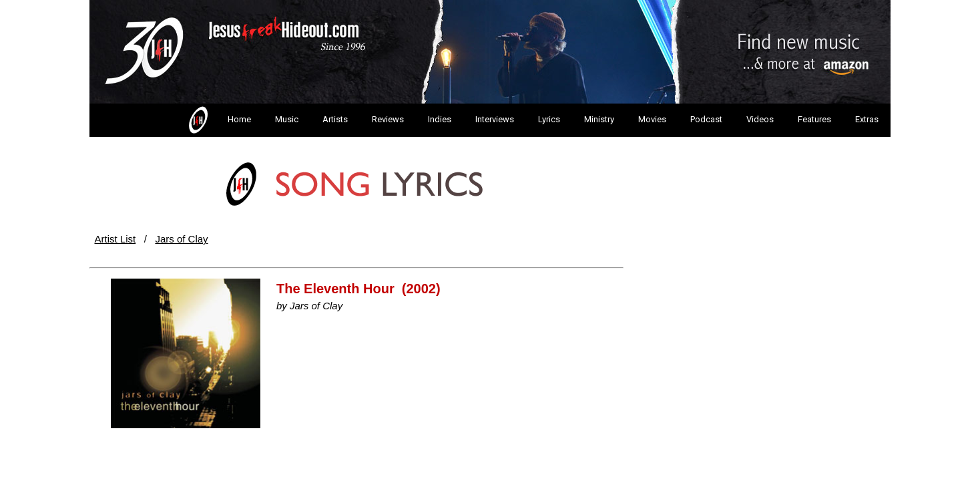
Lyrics (549, 119)
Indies (440, 119)
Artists (335, 119)
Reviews (388, 119)
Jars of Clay (181, 239)
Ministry (599, 119)
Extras (867, 119)
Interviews (495, 119)
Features (814, 119)
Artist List (115, 239)
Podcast (706, 119)
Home (219, 120)
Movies (652, 119)
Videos (760, 119)
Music (287, 119)
